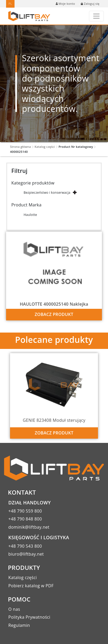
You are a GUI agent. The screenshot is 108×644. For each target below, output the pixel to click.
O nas (14, 609)
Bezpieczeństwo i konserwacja (47, 193)
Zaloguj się (90, 4)
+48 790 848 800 (25, 519)
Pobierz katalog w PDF (31, 586)
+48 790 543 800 (25, 546)
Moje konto (65, 4)
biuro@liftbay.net (26, 554)
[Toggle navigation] (96, 16)
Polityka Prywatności (29, 617)
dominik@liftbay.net (29, 527)
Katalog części (45, 147)
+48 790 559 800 (25, 511)
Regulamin (19, 625)
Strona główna (20, 147)
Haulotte (30, 215)
